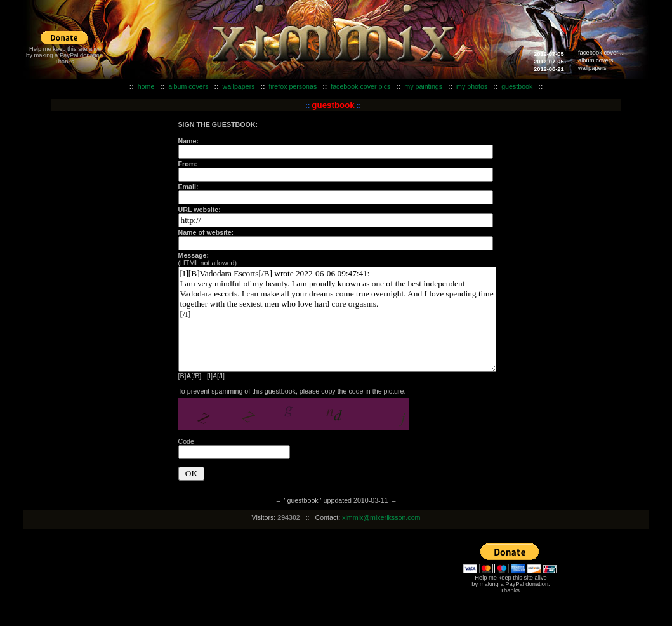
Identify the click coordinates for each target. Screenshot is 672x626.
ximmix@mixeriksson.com (381, 517)
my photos (472, 86)
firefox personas (293, 86)
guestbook (517, 86)
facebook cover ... (602, 53)
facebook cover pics (360, 86)
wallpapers (592, 68)
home (146, 86)
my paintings (423, 86)
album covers (596, 60)
